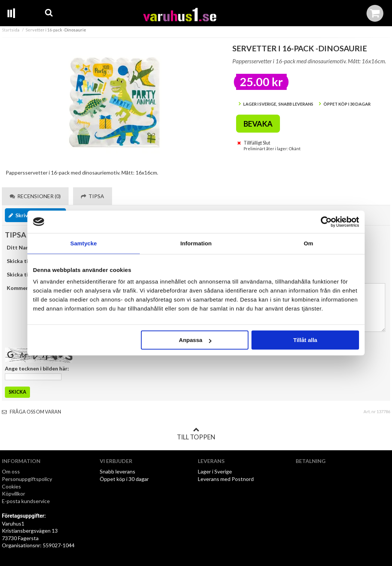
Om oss (11, 471)
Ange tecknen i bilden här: (37, 368)
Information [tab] (196, 243)
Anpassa (195, 340)
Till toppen (196, 434)
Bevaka (258, 124)
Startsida (11, 30)
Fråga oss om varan (31, 412)
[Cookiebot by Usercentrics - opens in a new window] (326, 222)
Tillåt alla (305, 340)
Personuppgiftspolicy (27, 479)
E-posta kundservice (26, 501)
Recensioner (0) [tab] (35, 196)
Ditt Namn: (21, 247)
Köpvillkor (13, 494)
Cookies (11, 486)
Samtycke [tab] (84, 243)
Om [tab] (308, 243)
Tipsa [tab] (93, 196)
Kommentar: (22, 288)
